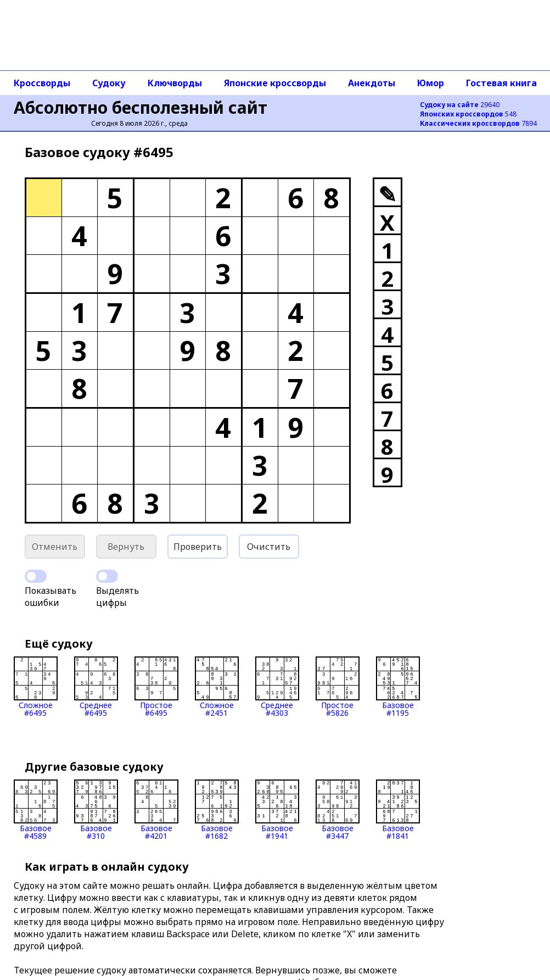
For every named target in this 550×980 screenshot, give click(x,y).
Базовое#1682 (217, 810)
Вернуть (126, 547)
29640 (460, 105)
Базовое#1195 (398, 687)
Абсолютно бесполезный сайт (141, 107)
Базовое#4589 (36, 810)
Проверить (198, 547)
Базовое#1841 (398, 810)
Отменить (55, 547)
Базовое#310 (96, 810)
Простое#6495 (156, 687)
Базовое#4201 (156, 810)
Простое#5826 (338, 687)
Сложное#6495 (36, 687)
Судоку (109, 83)
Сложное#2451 (217, 687)
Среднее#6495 (96, 687)
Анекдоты (372, 83)
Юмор (431, 83)
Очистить (269, 547)
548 (468, 114)
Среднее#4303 (277, 687)
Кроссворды (42, 83)
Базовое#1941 (277, 810)
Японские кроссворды (275, 83)
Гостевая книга (501, 83)
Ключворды (175, 83)
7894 (478, 123)
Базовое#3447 (338, 810)
